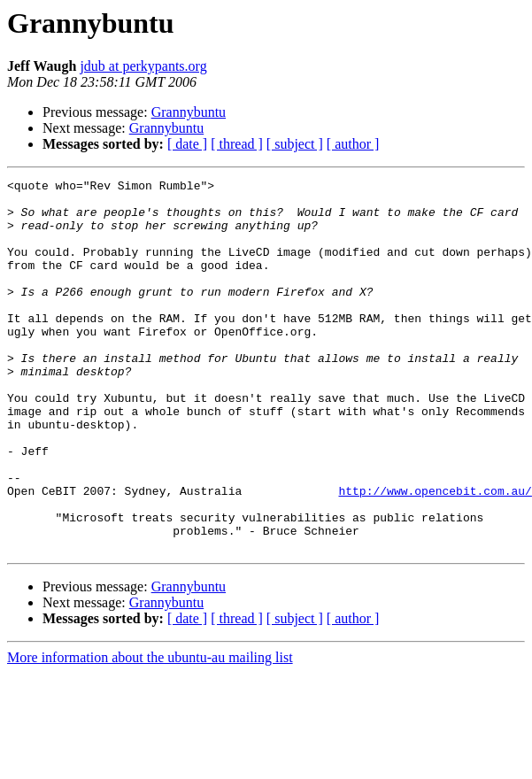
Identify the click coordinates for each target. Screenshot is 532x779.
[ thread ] (237, 144)
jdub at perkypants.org (143, 66)
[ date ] (187, 144)
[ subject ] (295, 144)
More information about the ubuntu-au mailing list (150, 732)
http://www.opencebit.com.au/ (435, 554)
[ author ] (353, 144)
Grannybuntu (189, 112)
